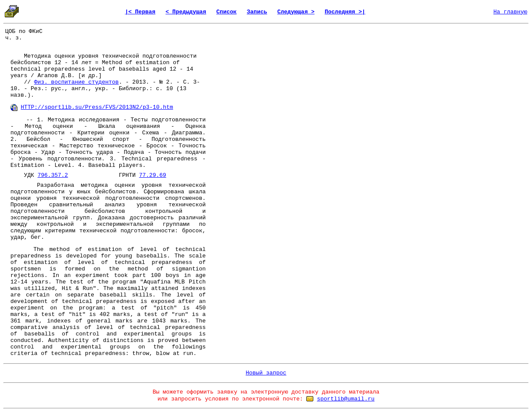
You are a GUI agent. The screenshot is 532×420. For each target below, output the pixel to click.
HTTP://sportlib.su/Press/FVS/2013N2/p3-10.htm (97, 107)
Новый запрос (266, 373)
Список (227, 12)
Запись (257, 12)
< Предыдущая (186, 12)
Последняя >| (345, 12)
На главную (510, 12)
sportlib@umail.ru (346, 399)
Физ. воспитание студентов (77, 82)
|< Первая (140, 12)
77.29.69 (152, 175)
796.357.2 (53, 175)
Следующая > (296, 12)
